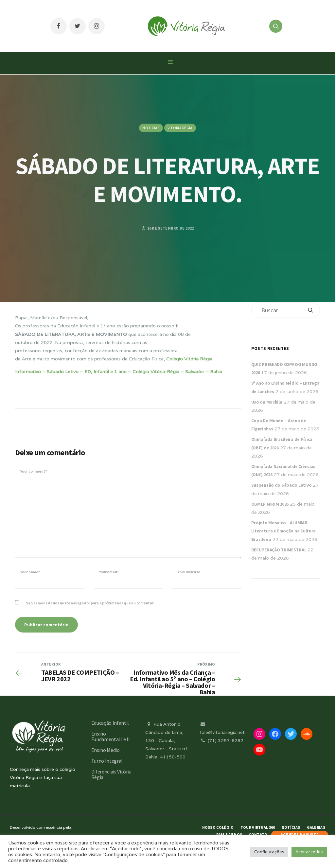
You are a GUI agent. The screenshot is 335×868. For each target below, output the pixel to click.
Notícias (291, 827)
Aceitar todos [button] (309, 852)
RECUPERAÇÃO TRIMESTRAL (279, 550)
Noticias (151, 128)
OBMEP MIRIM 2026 (270, 504)
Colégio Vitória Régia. (190, 359)
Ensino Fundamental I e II (111, 736)
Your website (189, 572)
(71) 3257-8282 (221, 740)
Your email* (109, 572)
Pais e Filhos (229, 834)
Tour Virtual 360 (258, 827)
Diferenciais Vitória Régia (112, 774)
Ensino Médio (106, 750)
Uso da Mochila (267, 402)
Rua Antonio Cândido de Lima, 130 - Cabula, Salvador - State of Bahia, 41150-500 (166, 741)
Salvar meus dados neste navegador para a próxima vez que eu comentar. (90, 603)
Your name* (30, 572)
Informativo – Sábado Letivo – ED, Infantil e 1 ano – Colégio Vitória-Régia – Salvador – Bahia (119, 372)
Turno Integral (107, 761)
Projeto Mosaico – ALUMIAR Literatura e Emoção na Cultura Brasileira (284, 531)
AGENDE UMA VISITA (300, 834)
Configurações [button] (269, 852)
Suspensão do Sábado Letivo (282, 485)
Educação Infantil (110, 723)
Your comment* (34, 471)
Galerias (316, 827)
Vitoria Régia (180, 128)
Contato (258, 834)
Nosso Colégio (218, 827)
